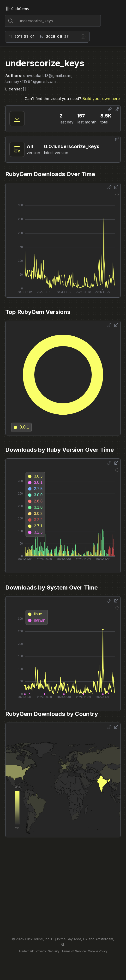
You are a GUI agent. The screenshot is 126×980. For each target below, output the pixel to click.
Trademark (26, 951)
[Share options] (110, 109)
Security (54, 951)
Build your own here (101, 99)
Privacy (41, 951)
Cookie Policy (98, 951)
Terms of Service (74, 951)
